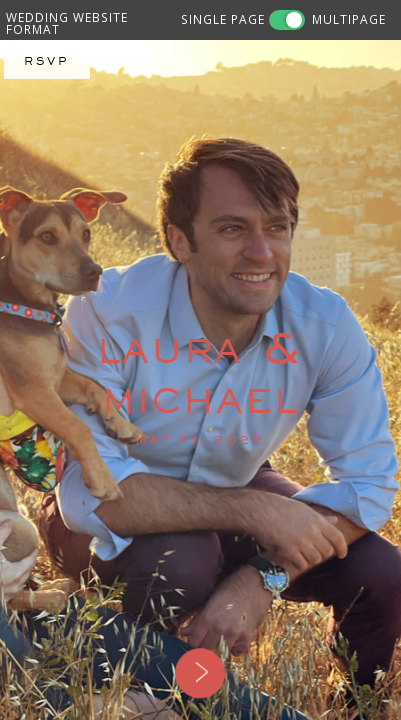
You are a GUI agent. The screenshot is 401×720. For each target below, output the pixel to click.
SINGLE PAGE (223, 19)
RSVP (47, 61)
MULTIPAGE (349, 19)
